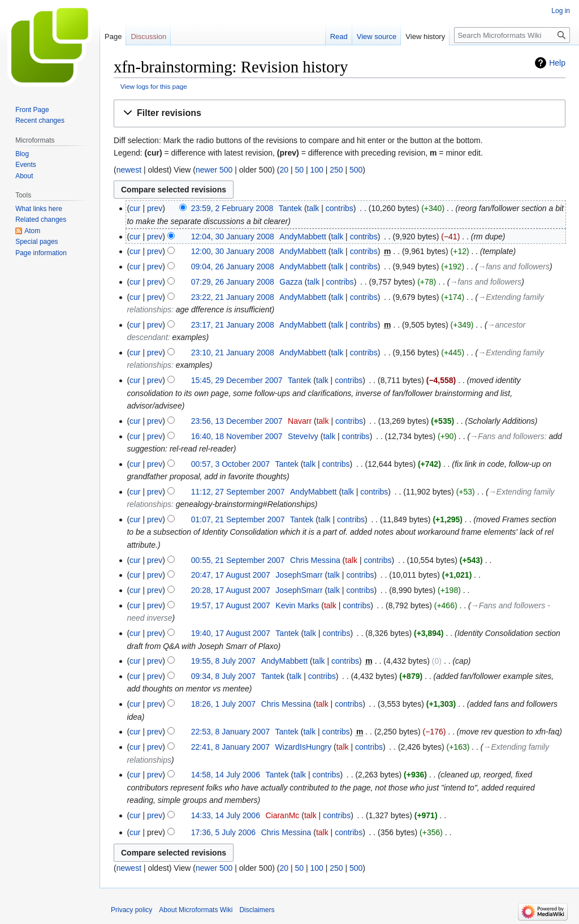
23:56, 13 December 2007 (237, 421)
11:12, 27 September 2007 (238, 492)
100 (316, 170)
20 (284, 170)
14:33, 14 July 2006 (226, 815)
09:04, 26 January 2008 (233, 267)
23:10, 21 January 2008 (233, 353)
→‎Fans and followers (507, 436)
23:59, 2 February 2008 (232, 208)
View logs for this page (154, 86)
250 (336, 170)
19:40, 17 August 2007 (231, 633)
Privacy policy (131, 910)
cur (135, 208)
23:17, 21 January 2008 (233, 325)
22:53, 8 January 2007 (230, 732)
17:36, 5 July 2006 (223, 832)
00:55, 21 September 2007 (238, 560)
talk (313, 208)
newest (129, 170)
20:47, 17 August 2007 (231, 575)
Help (557, 63)
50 (299, 170)
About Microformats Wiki (196, 910)
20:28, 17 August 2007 (231, 590)
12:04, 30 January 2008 (233, 237)
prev (155, 208)
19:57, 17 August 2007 (231, 605)
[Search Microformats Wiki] (512, 35)
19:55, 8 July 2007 (223, 661)
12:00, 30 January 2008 (233, 251)
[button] (340, 113)
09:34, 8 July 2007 (223, 676)
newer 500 (214, 170)
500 (356, 170)
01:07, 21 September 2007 (238, 519)
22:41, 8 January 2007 (230, 747)
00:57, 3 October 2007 (230, 464)
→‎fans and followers (514, 267)
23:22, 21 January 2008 (233, 297)
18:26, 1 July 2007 (223, 704)
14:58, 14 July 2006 (226, 775)
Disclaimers (257, 910)
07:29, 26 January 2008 (233, 282)
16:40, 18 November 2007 (237, 436)
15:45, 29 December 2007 (237, 380)
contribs (340, 208)
